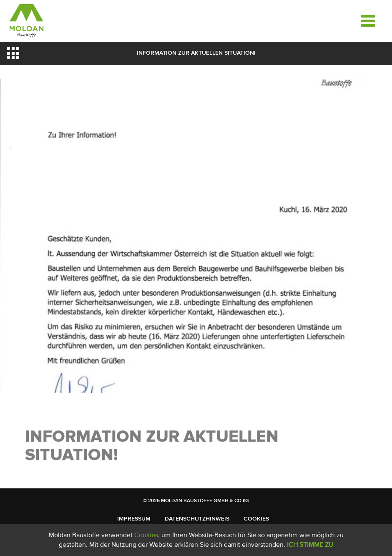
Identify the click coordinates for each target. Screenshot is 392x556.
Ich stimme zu (310, 545)
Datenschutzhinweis (197, 519)
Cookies (256, 519)
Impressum (134, 519)
